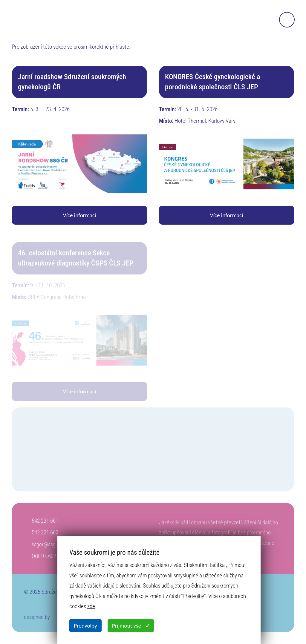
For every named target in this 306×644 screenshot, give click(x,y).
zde (91, 606)
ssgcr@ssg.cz (47, 546)
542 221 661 (45, 522)
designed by (37, 620)
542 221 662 (45, 534)
